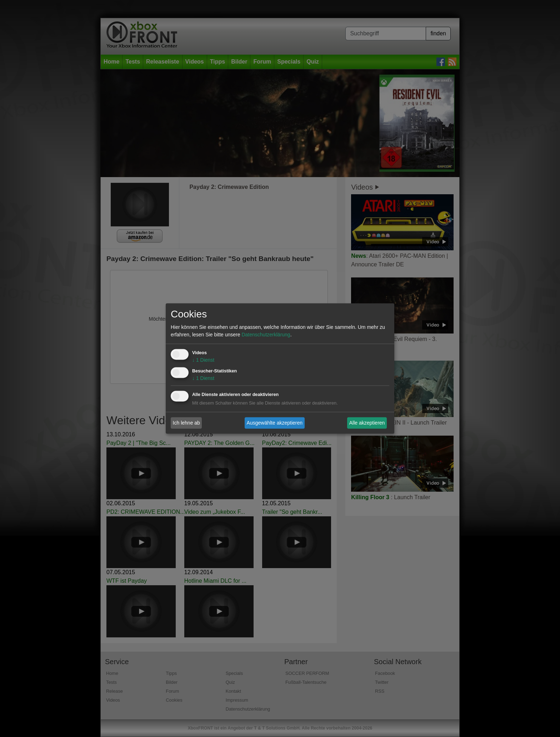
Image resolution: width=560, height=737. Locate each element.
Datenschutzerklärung (266, 335)
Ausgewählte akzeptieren (275, 423)
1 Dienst (203, 360)
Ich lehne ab (186, 423)
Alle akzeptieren (367, 423)
